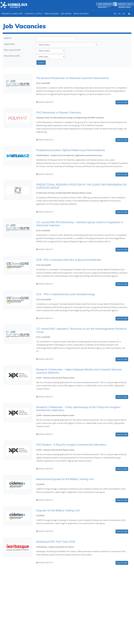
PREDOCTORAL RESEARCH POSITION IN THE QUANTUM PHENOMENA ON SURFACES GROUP (81, 186)
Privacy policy (107, 636)
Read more (122, 102)
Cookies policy (123, 636)
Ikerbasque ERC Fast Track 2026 (56, 542)
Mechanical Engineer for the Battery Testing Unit (65, 479)
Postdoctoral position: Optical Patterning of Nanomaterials (71, 150)
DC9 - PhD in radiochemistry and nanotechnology (66, 294)
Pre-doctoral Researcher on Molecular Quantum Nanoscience (72, 78)
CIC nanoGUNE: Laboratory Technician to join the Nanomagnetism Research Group (82, 330)
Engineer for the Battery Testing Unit (58, 510)
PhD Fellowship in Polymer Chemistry (59, 112)
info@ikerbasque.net (20, 612)
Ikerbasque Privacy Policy (95, 603)
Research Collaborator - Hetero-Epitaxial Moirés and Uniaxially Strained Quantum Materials (79, 371)
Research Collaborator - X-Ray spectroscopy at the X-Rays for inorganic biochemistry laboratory (78, 409)
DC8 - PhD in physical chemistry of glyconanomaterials (69, 260)
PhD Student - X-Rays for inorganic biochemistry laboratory (71, 445)
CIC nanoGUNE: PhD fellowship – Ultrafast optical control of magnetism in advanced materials (80, 224)
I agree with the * (88, 603)
